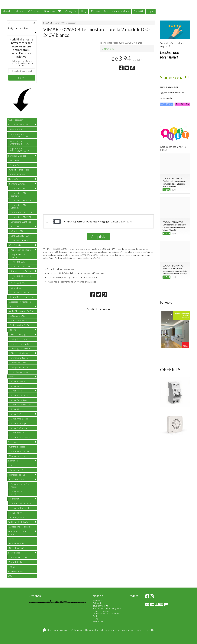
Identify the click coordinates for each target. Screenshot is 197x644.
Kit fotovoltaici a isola (19, 557)
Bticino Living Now (19, 353)
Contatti (138, 11)
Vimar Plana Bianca (19, 395)
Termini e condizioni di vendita (106, 613)
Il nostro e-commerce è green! (107, 608)
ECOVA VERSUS (17, 316)
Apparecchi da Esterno (21, 271)
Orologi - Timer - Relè (19, 170)
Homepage (98, 600)
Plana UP (15, 409)
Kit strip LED (17, 231)
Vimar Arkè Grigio (19, 423)
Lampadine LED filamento (18, 194)
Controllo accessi (17, 447)
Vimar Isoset (17, 386)
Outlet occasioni (16, 120)
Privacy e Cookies (101, 611)
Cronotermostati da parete (20, 493)
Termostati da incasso (21, 503)
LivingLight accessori (20, 348)
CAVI (11, 576)
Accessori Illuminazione (20, 302)
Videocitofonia (15, 562)
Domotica (13, 461)
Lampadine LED (18, 188)
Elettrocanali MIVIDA (19, 325)
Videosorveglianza (18, 456)
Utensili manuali (16, 548)
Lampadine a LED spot (21, 212)
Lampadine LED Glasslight (18, 206)
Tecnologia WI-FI (17, 513)
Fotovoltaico (14, 553)
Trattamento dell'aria (18, 522)
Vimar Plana (16, 391)
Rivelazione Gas (16, 571)
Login (151, 11)
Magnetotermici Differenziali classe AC (20, 135)
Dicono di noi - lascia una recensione (110, 11)
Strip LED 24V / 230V (21, 236)
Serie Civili (48, 23)
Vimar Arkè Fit (17, 433)
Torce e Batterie (17, 174)
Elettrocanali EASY (18, 320)
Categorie (71, 11)
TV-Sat (11, 567)
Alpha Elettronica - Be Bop (22, 311)
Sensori (13, 465)
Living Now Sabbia (19, 367)
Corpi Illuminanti (17, 245)
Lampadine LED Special (22, 222)
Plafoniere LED (18, 262)
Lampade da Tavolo (20, 292)
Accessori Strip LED (20, 240)
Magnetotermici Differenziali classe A (19, 142)
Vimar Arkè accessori (21, 437)
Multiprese (14, 160)
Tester (12, 539)
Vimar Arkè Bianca (19, 419)
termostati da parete (20, 508)
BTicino (13, 330)
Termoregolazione (17, 475)
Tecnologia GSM (17, 517)
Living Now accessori (20, 372)
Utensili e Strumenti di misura (18, 533)
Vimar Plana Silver (19, 400)
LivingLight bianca (19, 339)
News (95, 619)
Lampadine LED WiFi (21, 217)
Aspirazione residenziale (20, 527)
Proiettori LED (18, 283)
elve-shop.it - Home (13, 11)
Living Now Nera (18, 363)
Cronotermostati (17, 479)
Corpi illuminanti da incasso (19, 256)
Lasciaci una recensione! (170, 55)
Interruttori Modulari (18, 124)
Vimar (57, 23)
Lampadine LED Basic (21, 200)
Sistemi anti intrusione (19, 451)
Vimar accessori (69, 23)
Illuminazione (14, 179)
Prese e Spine (16, 165)
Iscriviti (22, 78)
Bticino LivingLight (19, 334)
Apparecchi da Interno (21, 250)
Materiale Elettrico (17, 156)
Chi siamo (33, 11)
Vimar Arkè (16, 414)
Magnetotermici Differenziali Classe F (19, 150)
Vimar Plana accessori (21, 405)
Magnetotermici (17, 129)
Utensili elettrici (17, 543)
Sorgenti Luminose (18, 184)
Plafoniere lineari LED (21, 266)
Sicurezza (13, 442)
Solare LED (16, 288)
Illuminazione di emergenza (22, 297)
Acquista (99, 236)
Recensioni (98, 621)
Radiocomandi (16, 470)
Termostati (14, 499)
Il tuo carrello (52, 11)
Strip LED (15, 226)
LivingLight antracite (20, 344)
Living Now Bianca (19, 358)
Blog (84, 11)
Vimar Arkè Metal (19, 428)
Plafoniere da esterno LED (21, 277)
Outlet (96, 616)
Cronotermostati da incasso (20, 485)
